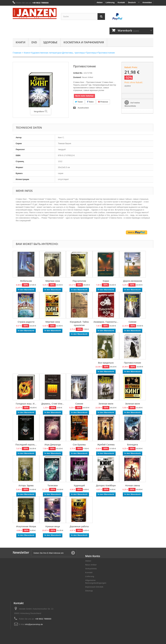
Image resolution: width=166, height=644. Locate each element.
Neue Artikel (91, 565)
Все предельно (106, 363)
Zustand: (77, 77)
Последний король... (26, 445)
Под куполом (79, 281)
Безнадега (133, 445)
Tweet (79, 102)
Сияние (133, 322)
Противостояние (133, 363)
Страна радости (26, 322)
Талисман (53, 485)
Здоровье (50, 42)
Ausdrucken (83, 108)
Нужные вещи (53, 526)
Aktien (100, 2)
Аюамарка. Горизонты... (106, 322)
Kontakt (121, 2)
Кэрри (106, 281)
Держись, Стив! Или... (53, 404)
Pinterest (103, 102)
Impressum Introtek (94, 587)
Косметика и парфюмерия (84, 42)
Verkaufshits (91, 569)
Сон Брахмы (79, 445)
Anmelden (147, 2)
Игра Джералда (53, 445)
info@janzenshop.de (34, 624)
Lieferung (110, 2)
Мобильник (26, 281)
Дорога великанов (133, 281)
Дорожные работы (79, 526)
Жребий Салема (106, 445)
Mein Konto (93, 556)
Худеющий (79, 485)
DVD (34, 42)
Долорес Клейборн (106, 485)
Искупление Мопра (26, 526)
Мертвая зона (53, 281)
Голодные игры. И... (26, 404)
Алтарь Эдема (26, 485)
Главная (17, 53)
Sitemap (89, 591)
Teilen (90, 102)
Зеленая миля (106, 404)
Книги (20, 42)
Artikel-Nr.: (78, 73)
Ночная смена (133, 485)
